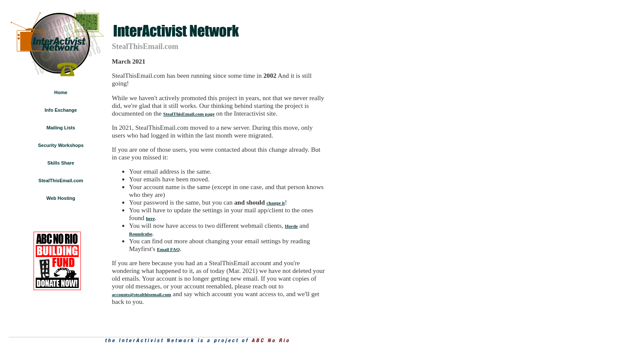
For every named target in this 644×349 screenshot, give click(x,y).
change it (276, 203)
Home (61, 92)
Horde (291, 226)
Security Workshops (61, 145)
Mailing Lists (61, 128)
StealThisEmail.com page (189, 114)
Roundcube (141, 234)
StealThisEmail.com (61, 181)
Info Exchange (61, 110)
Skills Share (61, 163)
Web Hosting (61, 198)
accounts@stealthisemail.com (142, 294)
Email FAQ (168, 249)
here (150, 218)
